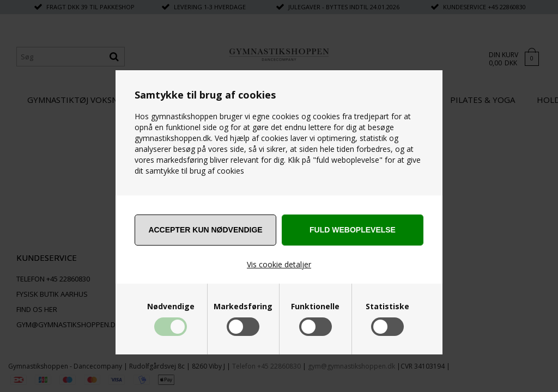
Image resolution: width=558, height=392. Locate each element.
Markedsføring (243, 307)
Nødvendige (171, 307)
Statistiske (387, 307)
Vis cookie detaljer (279, 264)
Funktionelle (315, 307)
